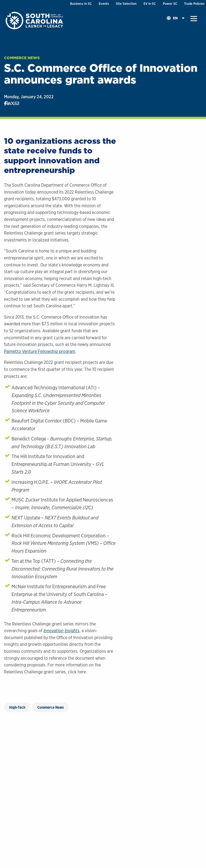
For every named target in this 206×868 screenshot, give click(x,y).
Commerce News (22, 58)
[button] (194, 19)
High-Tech (17, 707)
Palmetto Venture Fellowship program (40, 351)
